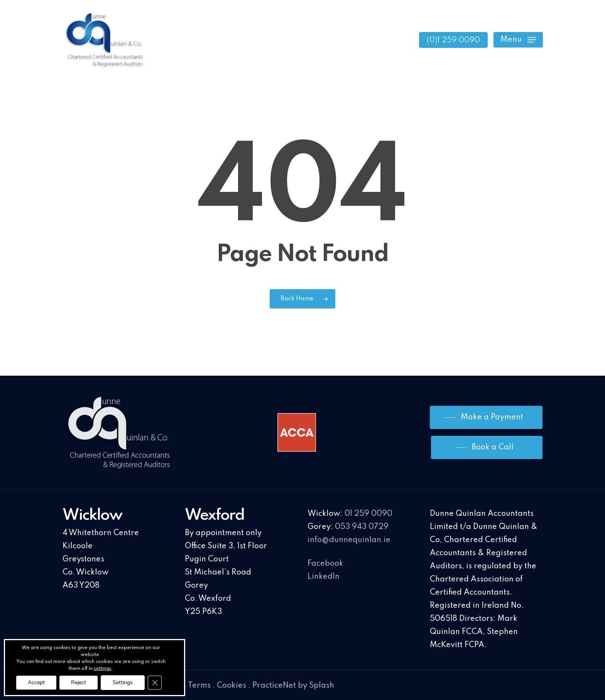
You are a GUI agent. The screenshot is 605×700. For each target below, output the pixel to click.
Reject (79, 682)
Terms (199, 686)
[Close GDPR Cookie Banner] (155, 683)
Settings (123, 682)
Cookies (232, 686)
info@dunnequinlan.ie (349, 540)
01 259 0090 (368, 514)
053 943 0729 (362, 527)
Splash (322, 686)
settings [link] (103, 669)
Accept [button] (36, 682)
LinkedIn (324, 577)
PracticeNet (274, 686)
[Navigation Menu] (518, 40)
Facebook (325, 564)
